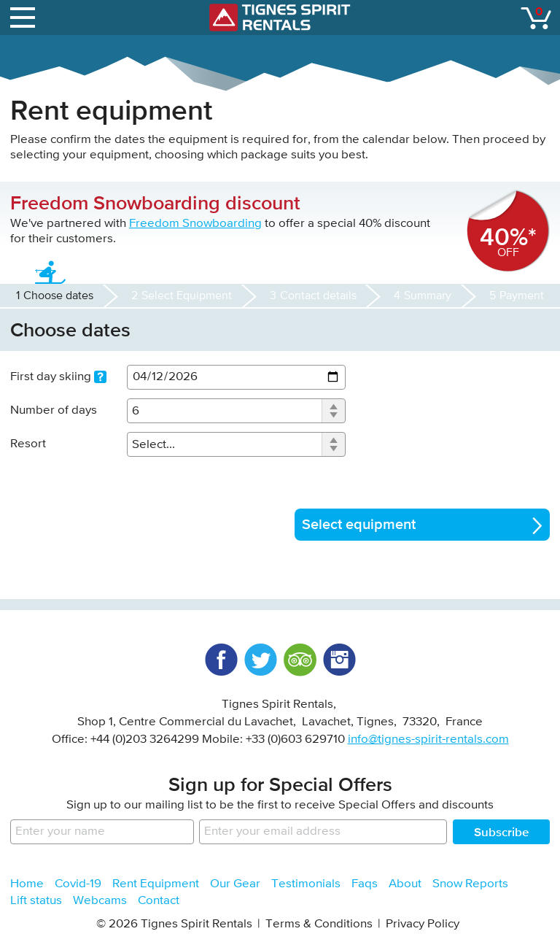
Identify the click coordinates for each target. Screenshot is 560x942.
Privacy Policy (423, 924)
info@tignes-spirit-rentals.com (428, 740)
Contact (159, 901)
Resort (28, 444)
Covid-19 (78, 884)
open (25, 15)
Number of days (54, 410)
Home (27, 884)
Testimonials (306, 884)
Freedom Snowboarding (195, 224)
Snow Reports (470, 884)
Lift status (36, 901)
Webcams (100, 901)
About (405, 884)
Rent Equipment (156, 884)
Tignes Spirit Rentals (280, 18)
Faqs (365, 884)
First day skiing (58, 378)
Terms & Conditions (319, 924)
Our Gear (235, 884)
